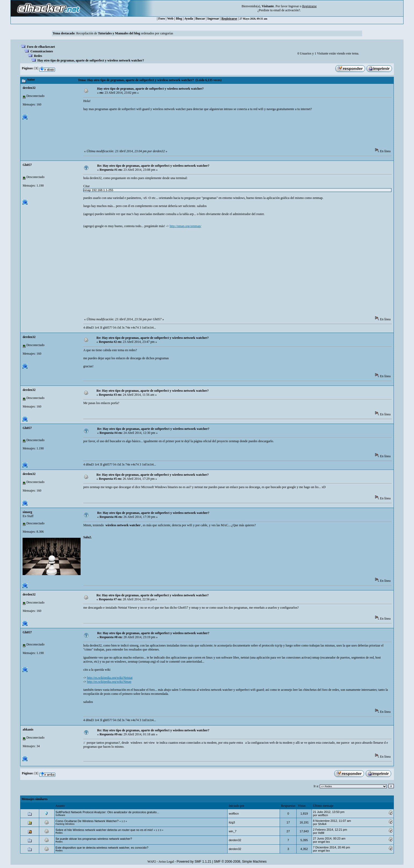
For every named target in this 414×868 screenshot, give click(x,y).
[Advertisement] (181, 131)
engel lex (324, 842)
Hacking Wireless (65, 824)
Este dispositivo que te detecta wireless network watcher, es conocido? (102, 848)
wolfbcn (234, 813)
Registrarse (229, 19)
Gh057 (27, 165)
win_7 (233, 831)
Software (60, 815)
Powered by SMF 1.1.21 (194, 862)
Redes (38, 56)
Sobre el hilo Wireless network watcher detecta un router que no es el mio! (104, 830)
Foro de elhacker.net (41, 47)
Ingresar (294, 6)
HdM (321, 833)
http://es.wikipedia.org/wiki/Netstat (110, 678)
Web (170, 19)
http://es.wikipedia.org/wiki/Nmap (109, 682)
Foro (161, 19)
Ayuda (189, 19)
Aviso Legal (166, 862)
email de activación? (287, 10)
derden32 (29, 88)
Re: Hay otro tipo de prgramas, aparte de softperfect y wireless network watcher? (153, 166)
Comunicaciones (42, 51)
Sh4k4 (322, 824)
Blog (179, 19)
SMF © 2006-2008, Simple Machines (240, 862)
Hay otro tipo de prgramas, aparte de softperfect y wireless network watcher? (91, 60)
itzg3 (232, 822)
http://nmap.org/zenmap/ (185, 226)
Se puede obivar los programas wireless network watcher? (94, 839)
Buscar (200, 19)
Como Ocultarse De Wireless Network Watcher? (87, 821)
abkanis (28, 729)
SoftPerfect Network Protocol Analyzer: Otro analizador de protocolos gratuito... (107, 812)
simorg (27, 512)
